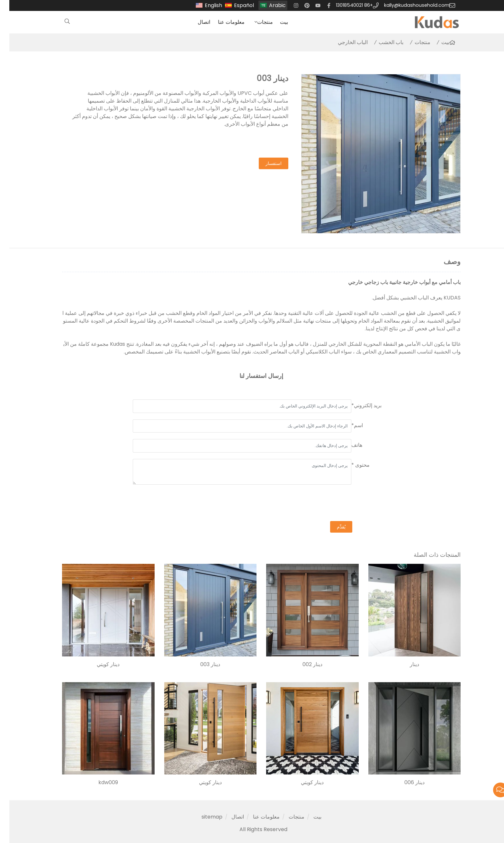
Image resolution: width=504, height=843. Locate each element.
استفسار (264, 163)
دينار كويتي (99, 664)
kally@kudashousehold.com (407, 5)
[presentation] (332, 504)
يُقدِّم (332, 527)
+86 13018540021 (345, 5)
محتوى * (351, 465)
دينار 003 (201, 664)
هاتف (347, 445)
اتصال (195, 22)
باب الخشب (382, 42)
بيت (275, 22)
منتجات (256, 22)
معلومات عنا (222, 22)
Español (235, 5)
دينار (405, 664)
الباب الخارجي (343, 42)
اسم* (348, 425)
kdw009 (99, 783)
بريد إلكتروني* (357, 405)
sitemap (203, 817)
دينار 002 (303, 664)
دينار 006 (405, 783)
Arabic (268, 5)
